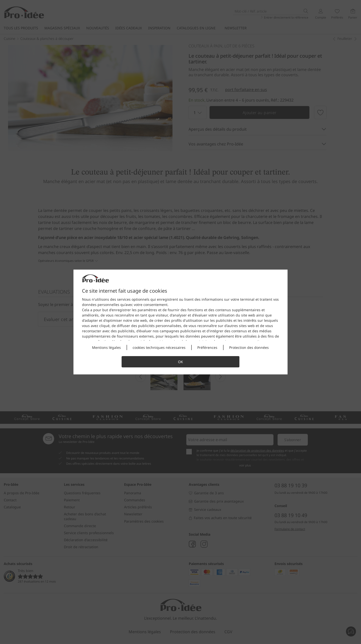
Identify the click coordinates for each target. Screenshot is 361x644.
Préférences (207, 347)
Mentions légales (106, 347)
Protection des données (249, 347)
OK (180, 362)
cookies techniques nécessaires (159, 347)
